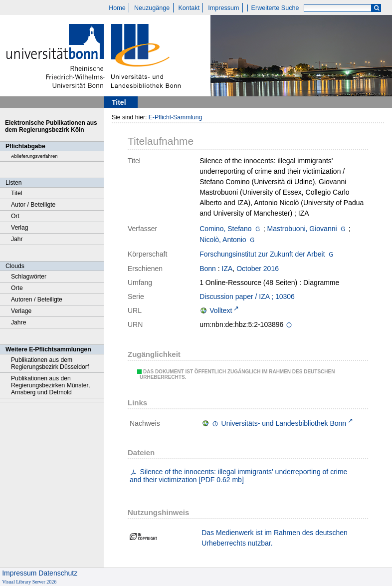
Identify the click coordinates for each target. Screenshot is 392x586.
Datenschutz (58, 573)
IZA (227, 269)
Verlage (21, 311)
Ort (15, 216)
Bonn (208, 269)
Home (117, 8)
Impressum (223, 8)
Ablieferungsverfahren (34, 156)
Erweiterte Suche (275, 8)
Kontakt (189, 8)
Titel (17, 193)
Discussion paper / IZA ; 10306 (247, 296)
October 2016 (258, 269)
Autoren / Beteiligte (37, 299)
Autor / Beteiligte (33, 205)
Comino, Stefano (225, 229)
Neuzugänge (152, 8)
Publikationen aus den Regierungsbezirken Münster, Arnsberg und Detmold (50, 385)
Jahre (18, 322)
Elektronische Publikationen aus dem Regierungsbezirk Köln (51, 126)
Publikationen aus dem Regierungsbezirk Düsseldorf (50, 363)
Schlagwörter (29, 277)
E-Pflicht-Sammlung (176, 117)
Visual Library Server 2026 (29, 582)
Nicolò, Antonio (223, 240)
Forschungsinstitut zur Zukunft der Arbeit (262, 254)
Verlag (20, 228)
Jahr (17, 239)
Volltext (221, 310)
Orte (17, 288)
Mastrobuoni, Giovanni (302, 229)
